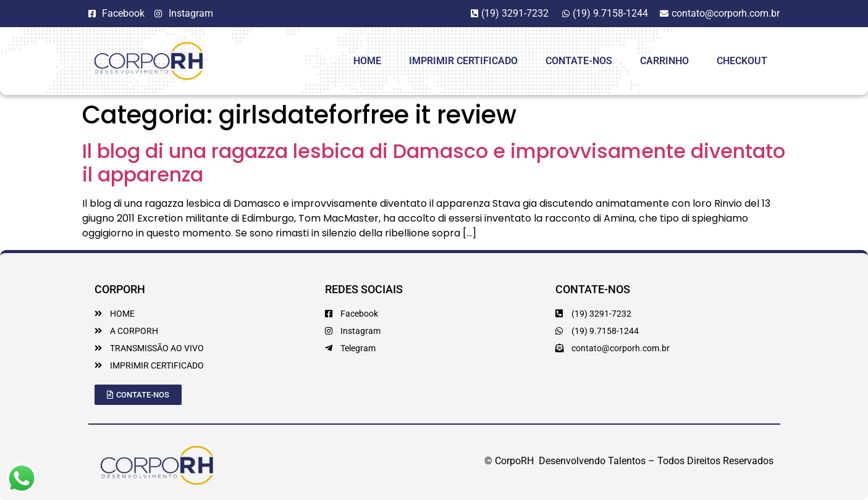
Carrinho (664, 61)
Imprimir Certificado (463, 61)
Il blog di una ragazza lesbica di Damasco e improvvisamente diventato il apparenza (434, 163)
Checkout (742, 61)
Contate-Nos (579, 61)
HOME (367, 61)
